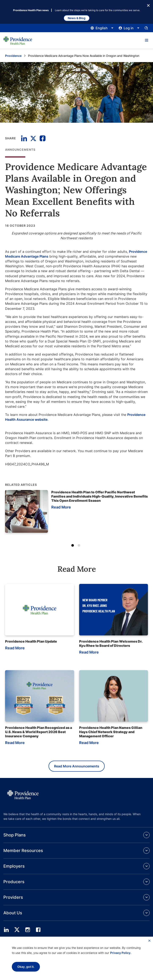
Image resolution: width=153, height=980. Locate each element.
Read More (61, 507)
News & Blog (77, 18)
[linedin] (6, 930)
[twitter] (17, 930)
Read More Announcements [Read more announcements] (77, 766)
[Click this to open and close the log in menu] (129, 28)
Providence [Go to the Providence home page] (13, 56)
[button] (146, 40)
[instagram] (28, 930)
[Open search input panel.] (146, 28)
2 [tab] (80, 546)
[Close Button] (148, 5)
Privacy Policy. (121, 953)
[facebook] (38, 930)
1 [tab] (73, 546)
